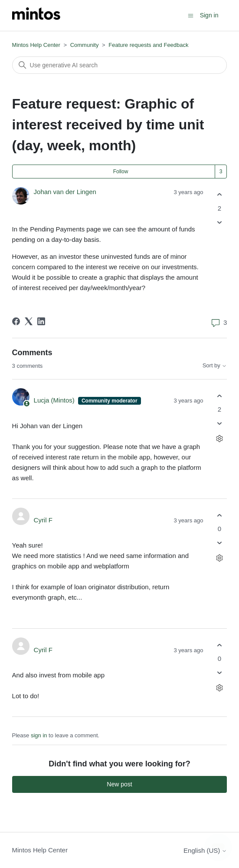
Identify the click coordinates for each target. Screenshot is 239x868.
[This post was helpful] (219, 195)
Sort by (215, 366)
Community (85, 45)
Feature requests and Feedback (148, 45)
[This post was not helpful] (219, 222)
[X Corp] (29, 321)
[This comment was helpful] (219, 396)
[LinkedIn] (41, 321)
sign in (39, 735)
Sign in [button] (209, 15)
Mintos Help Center (36, 45)
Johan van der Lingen (65, 192)
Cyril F (43, 520)
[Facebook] (16, 321)
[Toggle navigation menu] (191, 15)
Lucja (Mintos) (55, 400)
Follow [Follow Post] (121, 172)
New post (119, 784)
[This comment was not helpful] (219, 424)
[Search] (120, 65)
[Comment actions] (219, 439)
